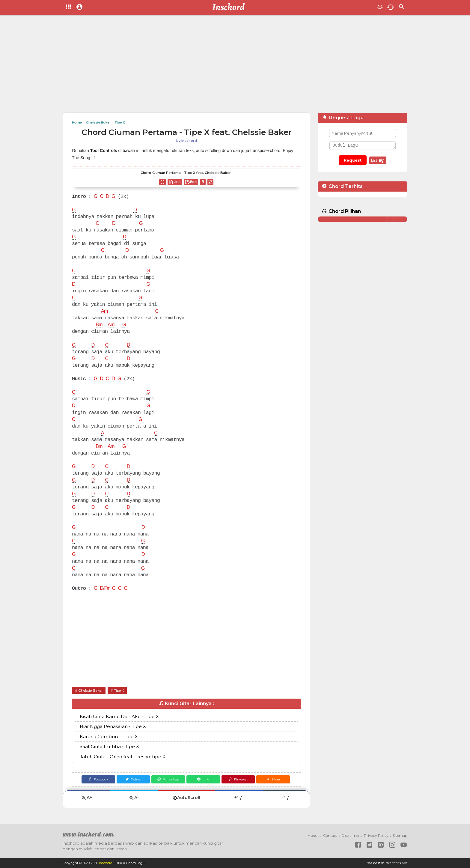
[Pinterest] (240, 780)
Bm (99, 325)
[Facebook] (96, 780)
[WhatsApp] (168, 780)
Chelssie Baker (91, 690)
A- (134, 798)
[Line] (204, 780)
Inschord (106, 863)
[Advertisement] (235, 66)
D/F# (105, 589)
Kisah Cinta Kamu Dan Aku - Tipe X (119, 716)
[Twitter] (132, 780)
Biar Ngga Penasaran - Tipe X (113, 727)
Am (105, 312)
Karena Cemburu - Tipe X (109, 737)
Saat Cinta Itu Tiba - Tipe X (109, 747)
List (378, 161)
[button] (275, 780)
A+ (87, 798)
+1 (239, 798)
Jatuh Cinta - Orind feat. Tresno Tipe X (123, 757)
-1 (286, 798)
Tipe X (119, 690)
